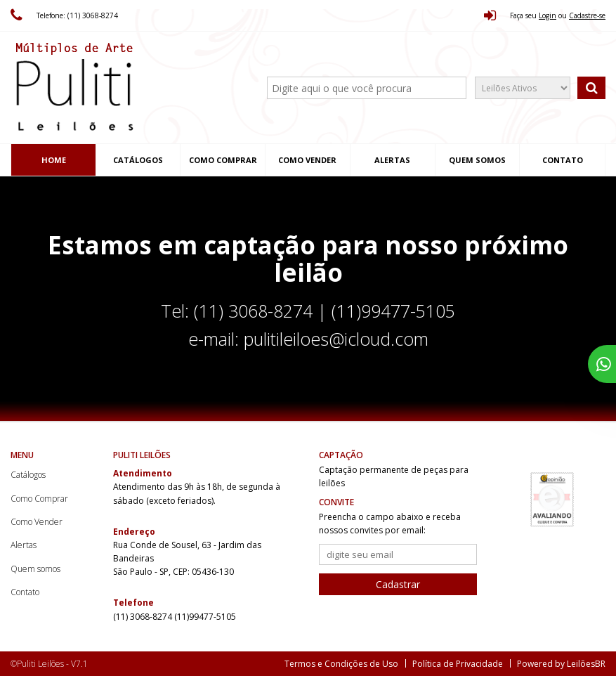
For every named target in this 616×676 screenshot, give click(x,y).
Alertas (392, 160)
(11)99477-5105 (205, 617)
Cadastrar (398, 584)
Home (54, 160)
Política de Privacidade (458, 664)
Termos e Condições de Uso (341, 664)
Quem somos (477, 160)
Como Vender (307, 160)
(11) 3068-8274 (144, 617)
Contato (563, 160)
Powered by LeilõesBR (561, 664)
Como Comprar (223, 160)
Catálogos (138, 160)
